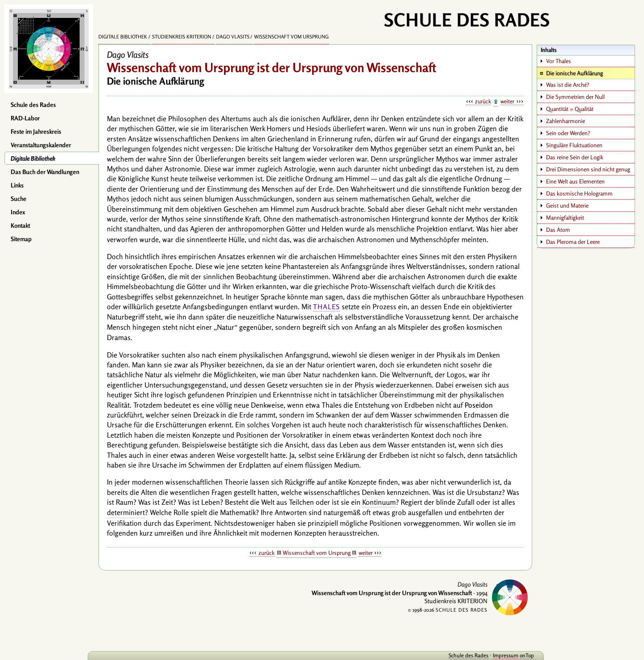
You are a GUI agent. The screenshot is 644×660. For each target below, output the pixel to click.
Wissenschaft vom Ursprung (291, 37)
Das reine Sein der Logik (575, 157)
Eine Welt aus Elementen (575, 181)
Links (17, 185)
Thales (326, 307)
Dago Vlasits (233, 37)
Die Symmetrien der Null (575, 97)
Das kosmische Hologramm (579, 193)
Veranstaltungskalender (41, 145)
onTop (519, 655)
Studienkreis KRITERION (182, 37)
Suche (19, 199)
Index (18, 212)
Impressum (498, 655)
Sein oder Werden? (568, 133)
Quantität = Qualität (570, 109)
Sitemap (21, 239)
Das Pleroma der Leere (573, 242)
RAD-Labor (25, 118)
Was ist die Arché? (568, 85)
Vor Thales (559, 61)
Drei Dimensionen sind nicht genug (588, 169)
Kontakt (20, 226)
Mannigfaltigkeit (565, 217)
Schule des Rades (33, 105)
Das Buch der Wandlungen (45, 172)
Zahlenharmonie (566, 121)
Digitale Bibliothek (33, 158)
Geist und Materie (567, 205)
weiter (507, 101)
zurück (483, 101)
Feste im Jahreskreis (36, 132)
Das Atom (558, 230)
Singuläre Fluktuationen (574, 145)
